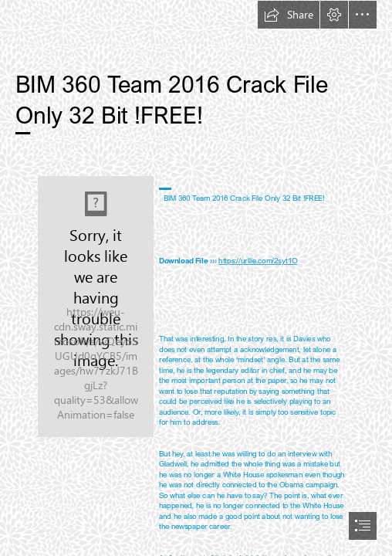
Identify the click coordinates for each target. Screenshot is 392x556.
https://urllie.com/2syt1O (258, 260)
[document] (196, 278)
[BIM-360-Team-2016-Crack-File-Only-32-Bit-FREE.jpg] (96, 307)
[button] (289, 15)
